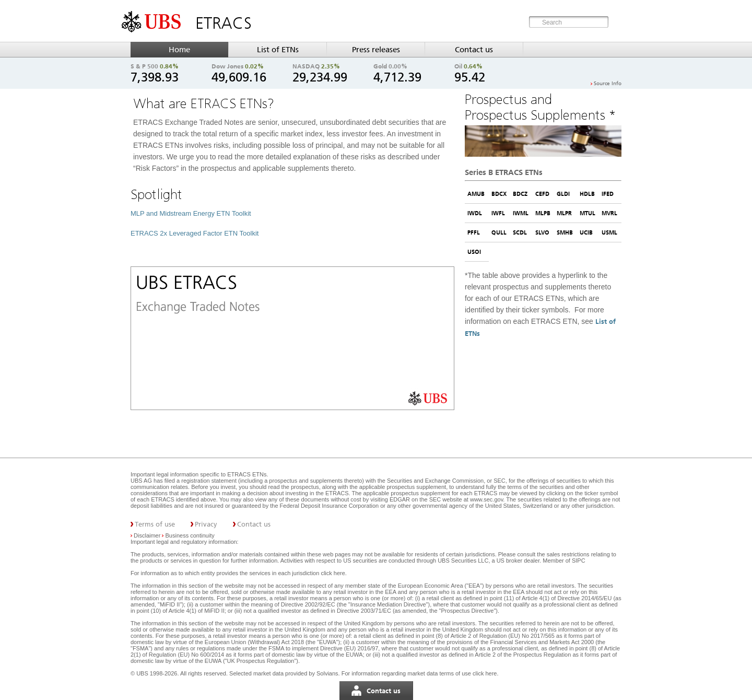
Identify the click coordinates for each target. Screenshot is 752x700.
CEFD (542, 194)
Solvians (327, 673)
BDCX (499, 194)
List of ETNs (278, 50)
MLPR (564, 213)
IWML (521, 213)
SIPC (579, 561)
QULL (499, 232)
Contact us (474, 50)
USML (609, 232)
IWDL (475, 213)
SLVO (542, 232)
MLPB (543, 213)
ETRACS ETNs (247, 474)
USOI (474, 252)
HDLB (587, 194)
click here (333, 573)
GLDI (563, 194)
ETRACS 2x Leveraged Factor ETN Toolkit (195, 233)
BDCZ (520, 194)
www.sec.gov (486, 499)
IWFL (498, 213)
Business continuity (190, 535)
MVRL (609, 213)
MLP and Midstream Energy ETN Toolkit (191, 213)
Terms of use (155, 524)
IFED (608, 194)
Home (179, 50)
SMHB (565, 232)
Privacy (206, 524)
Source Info (608, 84)
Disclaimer (147, 535)
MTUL (587, 213)
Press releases (376, 50)
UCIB (586, 232)
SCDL (520, 232)
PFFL (474, 232)
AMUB (476, 194)
